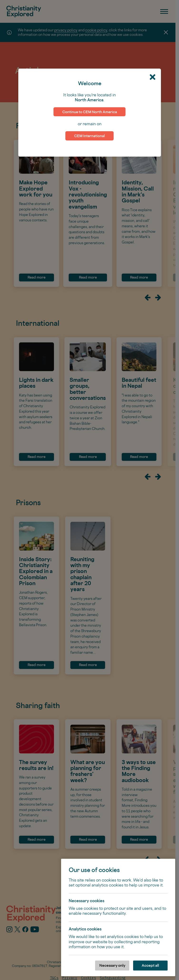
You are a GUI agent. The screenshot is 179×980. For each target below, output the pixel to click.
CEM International (89, 136)
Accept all (150, 965)
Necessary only (112, 965)
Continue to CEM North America (90, 112)
